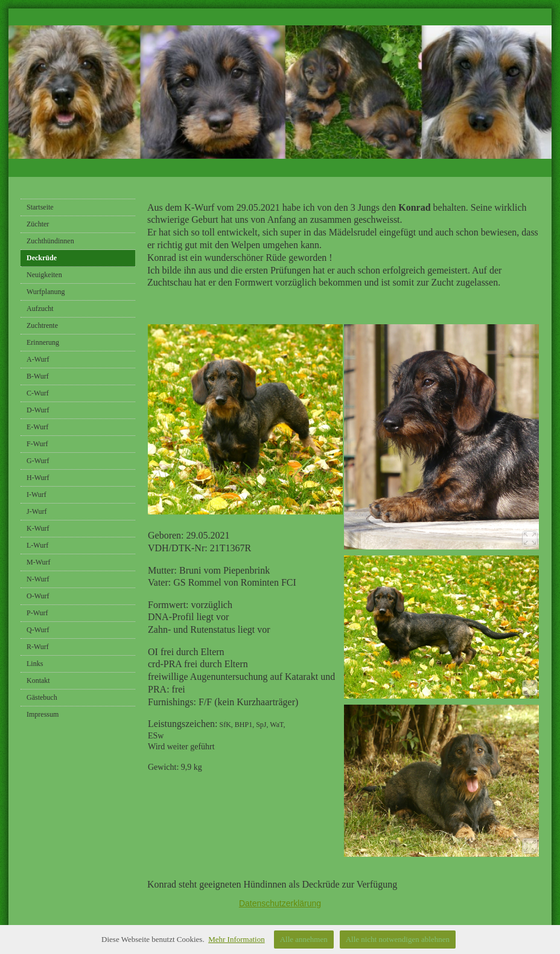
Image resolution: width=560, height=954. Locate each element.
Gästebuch (42, 697)
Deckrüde (42, 258)
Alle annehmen (304, 939)
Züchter (38, 224)
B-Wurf (38, 376)
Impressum (43, 714)
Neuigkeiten (44, 275)
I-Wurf (37, 495)
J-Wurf (37, 511)
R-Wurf (38, 647)
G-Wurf (38, 461)
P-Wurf (37, 613)
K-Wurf (38, 528)
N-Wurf (38, 579)
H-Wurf (38, 478)
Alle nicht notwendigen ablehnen (398, 939)
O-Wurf (38, 596)
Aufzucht (40, 309)
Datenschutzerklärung (280, 903)
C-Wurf (38, 393)
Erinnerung (43, 342)
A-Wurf (38, 359)
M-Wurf (39, 562)
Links (35, 664)
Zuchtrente (42, 325)
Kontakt (38, 680)
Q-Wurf (38, 630)
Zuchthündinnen (50, 241)
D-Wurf (38, 410)
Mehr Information (237, 939)
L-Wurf (37, 545)
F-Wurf (37, 444)
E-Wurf (37, 427)
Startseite (40, 207)
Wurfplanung (46, 292)
